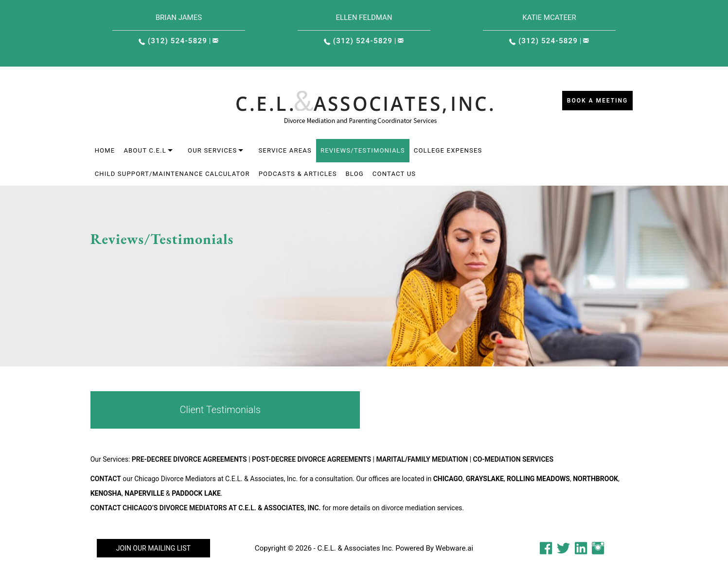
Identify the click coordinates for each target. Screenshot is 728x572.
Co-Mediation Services (513, 459)
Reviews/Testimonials (363, 150)
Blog (355, 174)
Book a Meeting (597, 101)
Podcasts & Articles (298, 174)
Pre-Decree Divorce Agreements (189, 459)
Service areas (285, 150)
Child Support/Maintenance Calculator (172, 174)
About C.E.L (145, 150)
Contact (106, 479)
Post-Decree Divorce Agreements (311, 459)
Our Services (212, 150)
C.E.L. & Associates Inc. (355, 548)
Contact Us (394, 174)
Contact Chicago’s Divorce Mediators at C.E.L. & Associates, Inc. (206, 508)
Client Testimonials (220, 410)
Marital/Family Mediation (422, 459)
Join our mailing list (153, 548)
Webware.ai (455, 548)
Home (105, 150)
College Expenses (448, 150)
